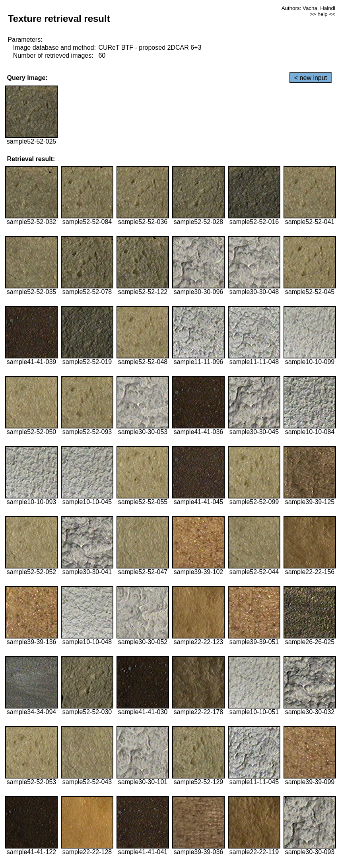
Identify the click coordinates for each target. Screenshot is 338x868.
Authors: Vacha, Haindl (308, 8)
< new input (311, 78)
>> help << (322, 14)
